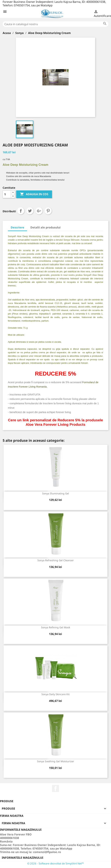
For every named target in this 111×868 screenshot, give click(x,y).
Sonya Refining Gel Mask (56, 627)
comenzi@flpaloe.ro (47, 852)
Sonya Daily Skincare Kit (55, 694)
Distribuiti (21, 211)
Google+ (39, 211)
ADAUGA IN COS (34, 194)
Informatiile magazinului (22, 858)
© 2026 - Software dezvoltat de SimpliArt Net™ (55, 863)
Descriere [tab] (17, 227)
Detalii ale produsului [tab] (45, 227)
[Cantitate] (7, 194)
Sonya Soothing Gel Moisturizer (56, 761)
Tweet (30, 211)
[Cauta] (55, 24)
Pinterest (48, 211)
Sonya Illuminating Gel (56, 493)
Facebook (55, 788)
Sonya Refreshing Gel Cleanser (56, 560)
